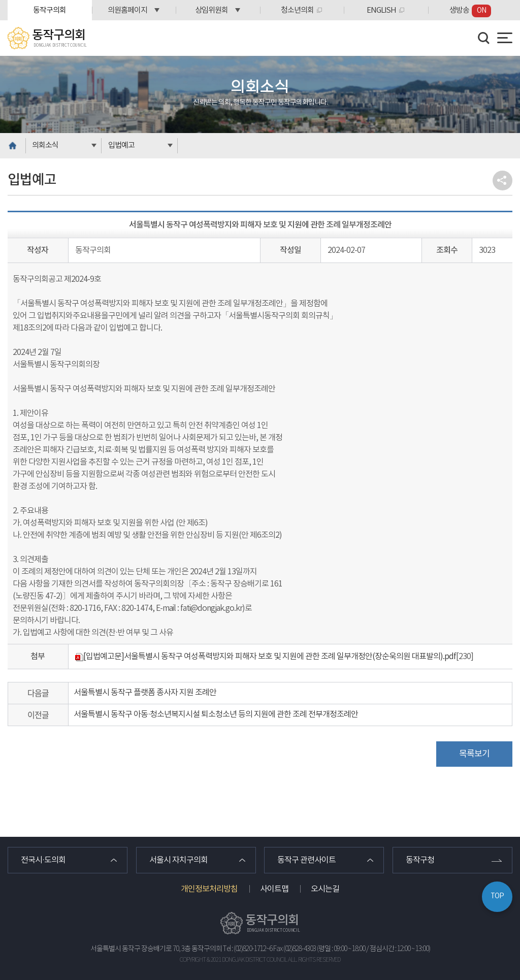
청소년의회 (297, 10)
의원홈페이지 (127, 10)
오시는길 (325, 889)
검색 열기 (484, 38)
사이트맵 (274, 889)
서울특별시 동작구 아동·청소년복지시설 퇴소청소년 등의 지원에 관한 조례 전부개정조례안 (216, 714)
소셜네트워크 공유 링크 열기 (502, 181)
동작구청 (420, 860)
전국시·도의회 (43, 860)
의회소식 (45, 145)
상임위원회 (212, 10)
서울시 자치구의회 (178, 860)
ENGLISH (381, 10)
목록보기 (474, 754)
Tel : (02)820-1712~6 (248, 949)
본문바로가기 (0, 0)
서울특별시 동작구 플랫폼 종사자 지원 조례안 (145, 693)
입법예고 (121, 145)
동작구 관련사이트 (306, 860)
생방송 (470, 11)
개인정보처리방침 (209, 889)
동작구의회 (50, 10)
